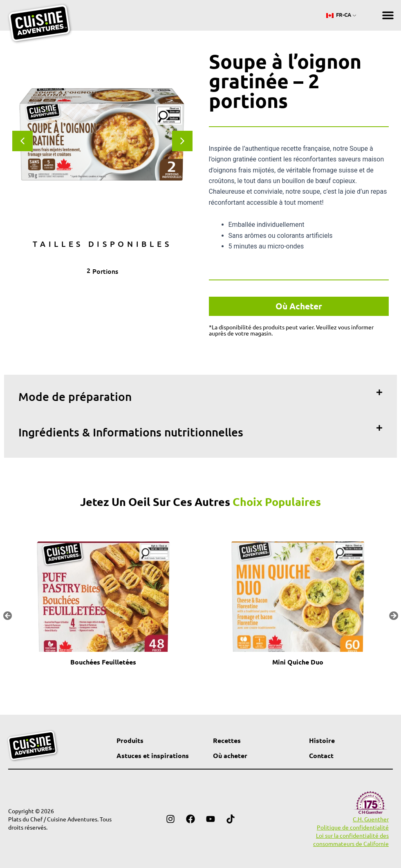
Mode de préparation (75, 396)
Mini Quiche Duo (298, 662)
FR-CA (339, 15)
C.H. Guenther (371, 819)
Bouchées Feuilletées (103, 662)
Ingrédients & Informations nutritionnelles (131, 432)
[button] (388, 15)
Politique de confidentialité (353, 827)
